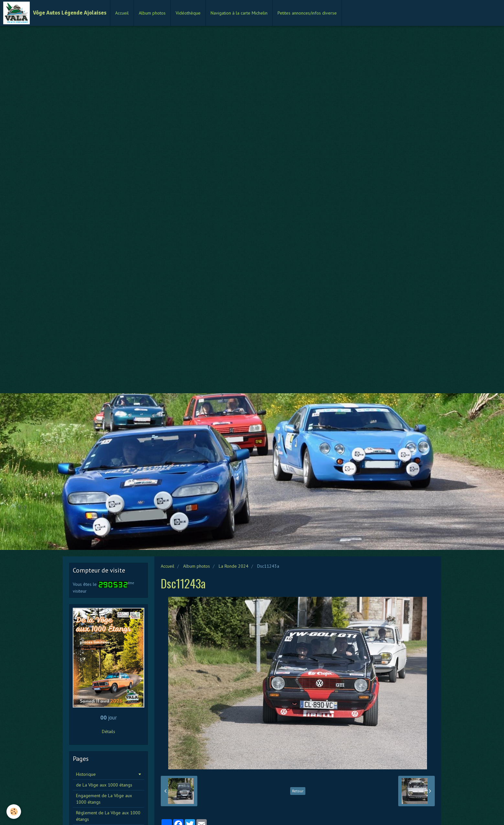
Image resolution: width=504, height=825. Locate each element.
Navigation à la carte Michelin (239, 13)
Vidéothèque (188, 13)
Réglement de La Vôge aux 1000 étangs (108, 816)
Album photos (152, 13)
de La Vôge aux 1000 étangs (104, 785)
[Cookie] (14, 812)
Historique (86, 774)
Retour (298, 791)
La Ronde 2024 (234, 566)
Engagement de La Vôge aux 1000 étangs (104, 799)
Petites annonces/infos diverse (307, 13)
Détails (109, 731)
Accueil (122, 13)
